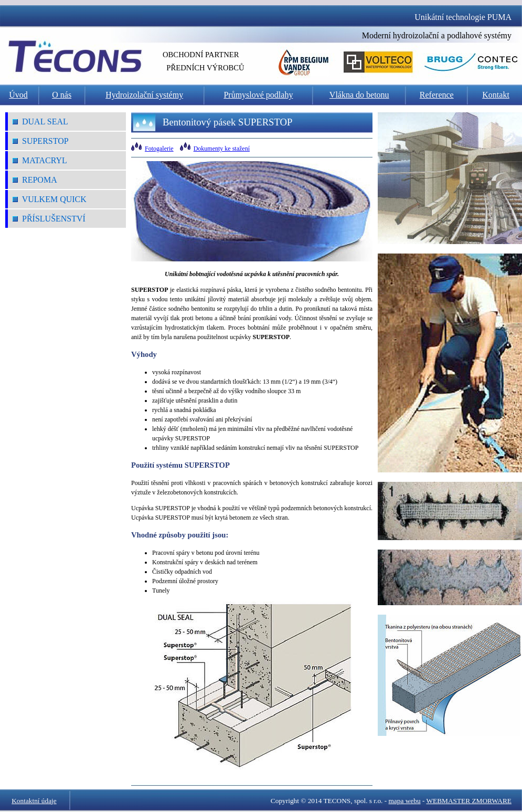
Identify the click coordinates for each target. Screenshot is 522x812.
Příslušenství (49, 219)
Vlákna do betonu (359, 95)
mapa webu (405, 801)
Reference (437, 95)
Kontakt (496, 95)
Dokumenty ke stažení (222, 149)
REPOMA (35, 180)
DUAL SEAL (40, 122)
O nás (62, 95)
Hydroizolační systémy (144, 95)
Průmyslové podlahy (258, 95)
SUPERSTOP (41, 141)
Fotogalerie (159, 149)
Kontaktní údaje (34, 801)
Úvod (18, 95)
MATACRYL (40, 160)
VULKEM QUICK (50, 199)
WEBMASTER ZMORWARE (469, 801)
